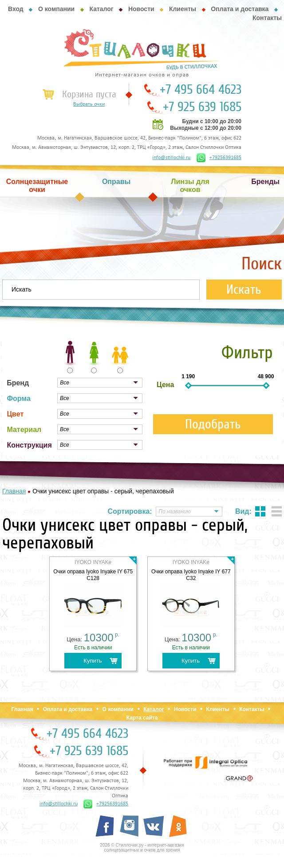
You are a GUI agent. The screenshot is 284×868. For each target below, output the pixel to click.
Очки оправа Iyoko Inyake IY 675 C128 (93, 575)
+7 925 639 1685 (202, 107)
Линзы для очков (190, 186)
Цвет (15, 414)
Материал (24, 430)
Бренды (265, 182)
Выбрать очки (89, 104)
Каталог (101, 9)
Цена (165, 385)
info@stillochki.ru (171, 158)
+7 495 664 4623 (201, 90)
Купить (93, 661)
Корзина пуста (89, 94)
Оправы (116, 182)
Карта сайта (142, 718)
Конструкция (29, 445)
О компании (56, 9)
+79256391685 (219, 158)
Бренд (18, 383)
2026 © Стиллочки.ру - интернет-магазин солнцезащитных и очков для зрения (142, 848)
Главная (22, 709)
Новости (141, 9)
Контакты (267, 18)
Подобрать (213, 424)
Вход (16, 9)
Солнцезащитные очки (37, 186)
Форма (19, 398)
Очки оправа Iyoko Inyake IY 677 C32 (191, 575)
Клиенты (183, 9)
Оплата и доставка (240, 9)
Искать (244, 290)
